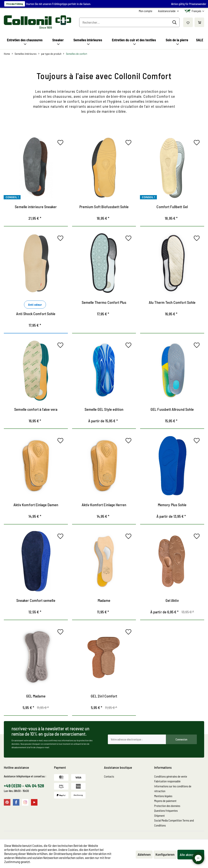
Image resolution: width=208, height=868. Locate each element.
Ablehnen (144, 854)
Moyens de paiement (165, 801)
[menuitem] (146, 11)
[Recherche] (175, 22)
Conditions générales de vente (171, 776)
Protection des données (167, 806)
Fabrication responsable (167, 781)
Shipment (159, 816)
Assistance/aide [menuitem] (167, 11)
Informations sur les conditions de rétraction (173, 789)
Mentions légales (163, 796)
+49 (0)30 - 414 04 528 (24, 786)
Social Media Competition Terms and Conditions (174, 823)
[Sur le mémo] (61, 143)
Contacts (109, 776)
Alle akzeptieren (191, 855)
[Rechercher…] (129, 22)
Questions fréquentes (166, 811)
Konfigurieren (165, 854)
